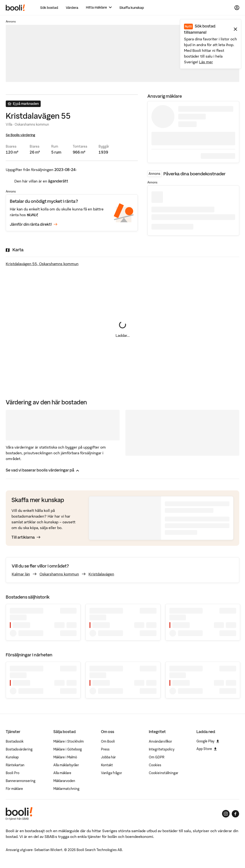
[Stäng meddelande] (235, 29)
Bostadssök (15, 741)
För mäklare (14, 789)
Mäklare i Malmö (65, 757)
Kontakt (107, 765)
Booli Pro (13, 773)
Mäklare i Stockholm (69, 741)
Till (26, 537)
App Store (207, 749)
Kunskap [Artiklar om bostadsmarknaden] (12, 757)
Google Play (208, 741)
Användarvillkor (160, 741)
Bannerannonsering (21, 781)
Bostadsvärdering (19, 749)
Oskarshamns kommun (59, 574)
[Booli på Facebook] (235, 814)
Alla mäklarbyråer (66, 765)
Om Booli (108, 741)
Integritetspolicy (162, 749)
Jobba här (108, 757)
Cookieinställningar (164, 773)
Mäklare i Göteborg (68, 749)
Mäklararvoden (64, 781)
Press (105, 749)
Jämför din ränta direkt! (34, 225)
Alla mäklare (62, 773)
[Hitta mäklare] (99, 8)
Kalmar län (21, 574)
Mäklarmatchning (66, 789)
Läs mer (206, 62)
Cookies (155, 765)
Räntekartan (15, 765)
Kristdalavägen (101, 574)
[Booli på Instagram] (226, 814)
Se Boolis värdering (20, 135)
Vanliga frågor (111, 773)
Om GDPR (157, 757)
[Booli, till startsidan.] (15, 8)
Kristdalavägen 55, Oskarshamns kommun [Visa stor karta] (42, 264)
